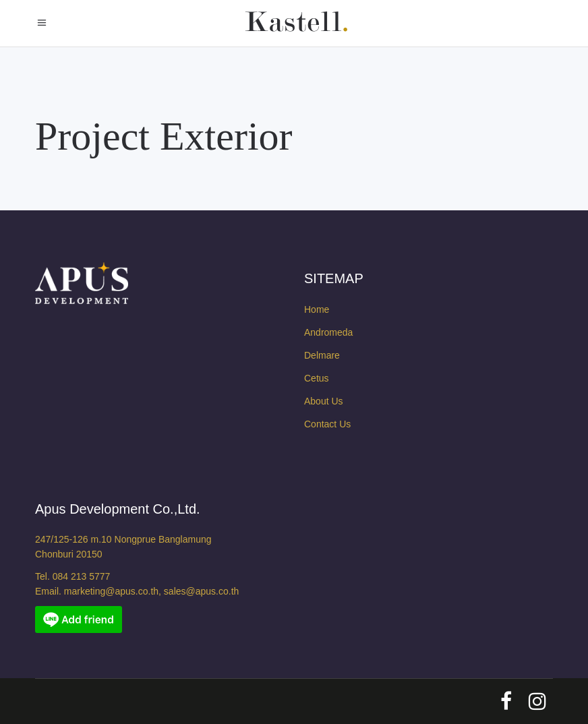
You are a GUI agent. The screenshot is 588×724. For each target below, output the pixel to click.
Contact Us (327, 424)
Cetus (317, 378)
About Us (324, 401)
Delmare (322, 355)
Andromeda (328, 332)
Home (317, 309)
